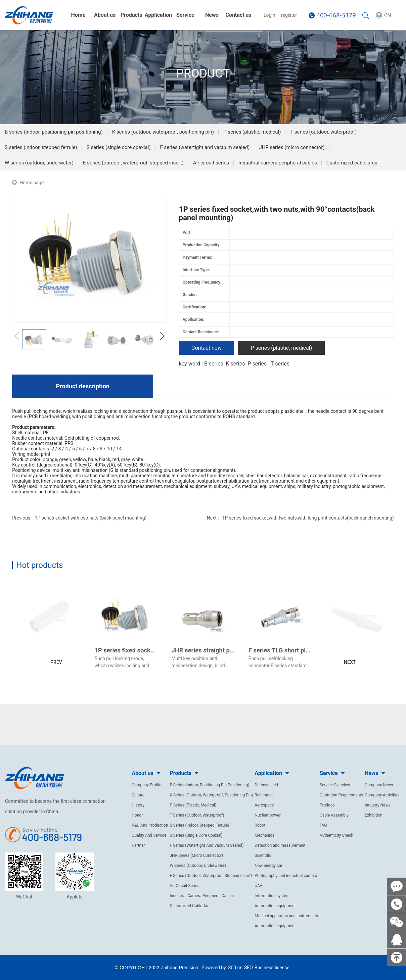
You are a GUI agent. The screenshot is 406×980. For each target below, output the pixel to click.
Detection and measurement (280, 845)
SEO (249, 968)
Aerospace (264, 805)
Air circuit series (211, 163)
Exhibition (373, 815)
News (212, 15)
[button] (162, 336)
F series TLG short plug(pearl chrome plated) (310, 650)
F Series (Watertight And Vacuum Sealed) (207, 845)
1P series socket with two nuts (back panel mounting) (91, 518)
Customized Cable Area (191, 906)
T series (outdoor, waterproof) (323, 132)
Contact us (238, 15)
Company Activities (382, 795)
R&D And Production (150, 825)
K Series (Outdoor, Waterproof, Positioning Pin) (211, 795)
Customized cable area (352, 163)
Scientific (263, 855)
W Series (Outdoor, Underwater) (198, 866)
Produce (327, 805)
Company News (379, 785)
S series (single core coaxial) (119, 147)
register (289, 15)
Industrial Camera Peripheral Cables (202, 896)
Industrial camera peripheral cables (278, 163)
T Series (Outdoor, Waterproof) (197, 815)
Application (159, 15)
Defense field (266, 785)
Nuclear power (267, 815)
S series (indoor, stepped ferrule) (41, 147)
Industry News (377, 805)
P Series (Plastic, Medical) (193, 805)
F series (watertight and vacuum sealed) (205, 147)
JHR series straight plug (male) (215, 650)
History (138, 805)
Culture (138, 795)
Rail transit (264, 795)
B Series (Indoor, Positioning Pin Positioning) (209, 785)
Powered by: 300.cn (222, 968)
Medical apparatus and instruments (286, 916)
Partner (138, 845)
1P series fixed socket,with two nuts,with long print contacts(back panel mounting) (308, 518)
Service (185, 15)
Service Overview (335, 785)
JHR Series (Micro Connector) (196, 855)
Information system (272, 896)
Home (78, 15)
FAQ (323, 825)
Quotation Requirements (342, 795)
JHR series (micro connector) (292, 147)
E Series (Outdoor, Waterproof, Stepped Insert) (211, 876)
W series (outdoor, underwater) (39, 163)
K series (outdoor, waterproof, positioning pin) (163, 132)
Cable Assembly (334, 815)
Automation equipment (275, 906)
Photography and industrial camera (286, 876)
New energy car (268, 866)
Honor (137, 815)
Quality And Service (149, 835)
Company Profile (146, 785)
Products (131, 15)
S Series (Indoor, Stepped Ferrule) (199, 825)
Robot (260, 825)
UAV (258, 886)
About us (105, 15)
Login (269, 15)
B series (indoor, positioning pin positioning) (54, 132)
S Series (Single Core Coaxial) (196, 835)
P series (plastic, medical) (252, 132)
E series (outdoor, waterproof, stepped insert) (133, 163)
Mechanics (264, 835)
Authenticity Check (336, 835)
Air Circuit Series (184, 886)
